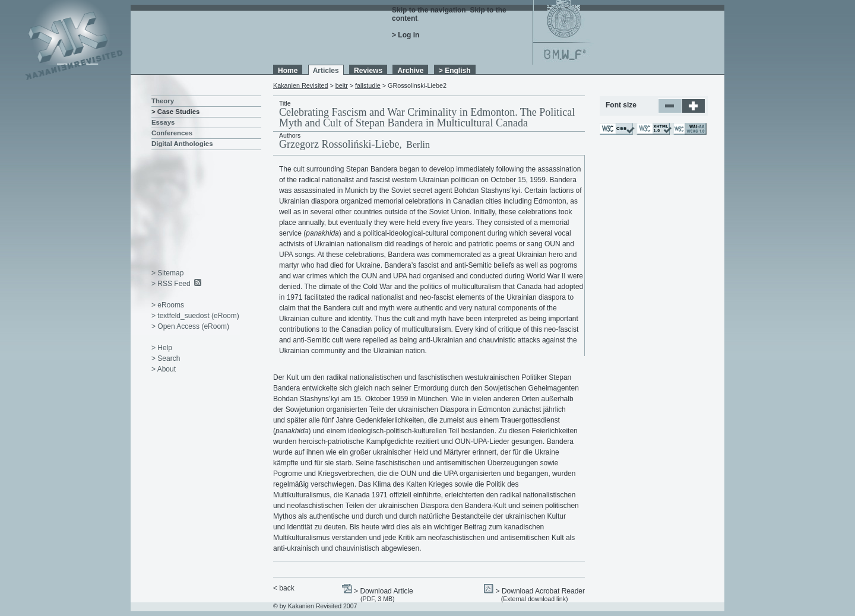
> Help (162, 348)
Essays (163, 122)
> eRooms (168, 305)
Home (288, 71)
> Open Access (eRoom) (190, 326)
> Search (166, 358)
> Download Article (384, 591)
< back (284, 588)
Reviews (368, 71)
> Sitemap (167, 273)
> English (455, 71)
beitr (342, 85)
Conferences (172, 133)
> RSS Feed (171, 284)
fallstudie (368, 85)
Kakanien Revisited (300, 85)
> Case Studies (175, 112)
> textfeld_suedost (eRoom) (195, 316)
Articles (326, 71)
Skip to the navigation (429, 10)
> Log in (406, 35)
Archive (410, 71)
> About (164, 369)
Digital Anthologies (182, 144)
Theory (163, 101)
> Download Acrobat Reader (540, 591)
